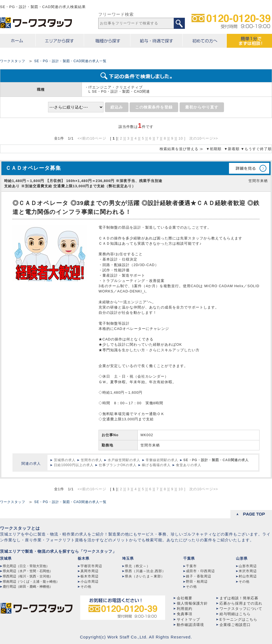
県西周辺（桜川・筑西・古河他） (28, 576)
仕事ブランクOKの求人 (118, 465)
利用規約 (185, 609)
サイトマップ (188, 619)
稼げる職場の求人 (156, 465)
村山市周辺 (248, 576)
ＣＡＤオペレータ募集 (33, 168)
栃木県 (84, 558)
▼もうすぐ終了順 (256, 149)
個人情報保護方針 (192, 603)
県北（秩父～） (138, 566)
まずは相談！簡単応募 (239, 598)
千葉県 (189, 558)
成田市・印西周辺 (200, 571)
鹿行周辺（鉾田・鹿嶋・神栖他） (28, 587)
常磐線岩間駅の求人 (162, 460)
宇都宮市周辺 (91, 566)
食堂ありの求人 (189, 465)
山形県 (242, 558)
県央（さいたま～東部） (145, 576)
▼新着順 (232, 149)
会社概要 (185, 598)
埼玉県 (128, 558)
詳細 (249, 168)
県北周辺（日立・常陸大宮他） (26, 566)
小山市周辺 (90, 582)
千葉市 (191, 566)
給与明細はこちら (235, 614)
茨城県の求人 (65, 460)
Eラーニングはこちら (238, 619)
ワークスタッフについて (241, 609)
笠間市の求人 (92, 460)
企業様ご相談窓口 (235, 625)
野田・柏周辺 (197, 582)
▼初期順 (214, 149)
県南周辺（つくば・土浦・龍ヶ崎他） (31, 582)
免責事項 (185, 614)
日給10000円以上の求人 (74, 465)
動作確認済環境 (190, 625)
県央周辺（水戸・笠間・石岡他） (28, 571)
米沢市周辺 (248, 571)
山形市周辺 (248, 566)
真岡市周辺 (90, 571)
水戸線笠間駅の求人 (124, 460)
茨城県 (6, 558)
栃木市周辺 (90, 576)
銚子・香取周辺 (199, 576)
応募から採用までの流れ (241, 603)
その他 (86, 587)
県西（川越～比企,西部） (145, 571)
